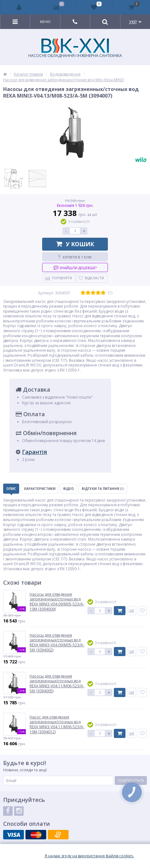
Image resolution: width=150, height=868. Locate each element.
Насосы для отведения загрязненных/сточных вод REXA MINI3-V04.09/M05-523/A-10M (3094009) (57, 602)
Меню (45, 22)
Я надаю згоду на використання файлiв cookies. (89, 856)
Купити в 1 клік (75, 257)
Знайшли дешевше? (75, 267)
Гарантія (35, 452)
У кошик (75, 244)
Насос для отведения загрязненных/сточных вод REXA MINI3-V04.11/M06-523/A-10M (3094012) (57, 724)
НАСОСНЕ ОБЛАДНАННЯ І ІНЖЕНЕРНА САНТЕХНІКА (75, 48)
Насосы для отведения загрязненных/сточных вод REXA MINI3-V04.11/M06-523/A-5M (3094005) (57, 684)
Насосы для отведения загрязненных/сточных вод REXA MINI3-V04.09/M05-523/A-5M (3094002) (57, 643)
